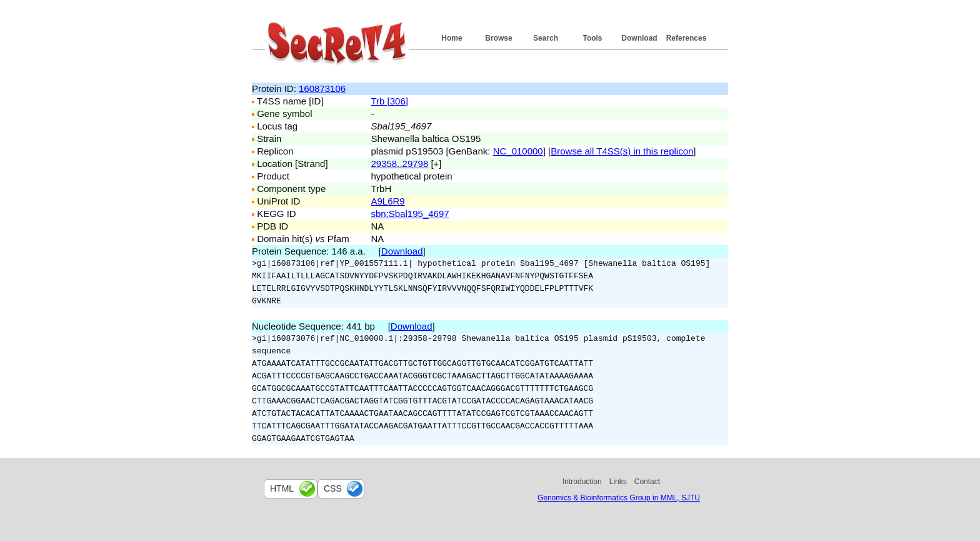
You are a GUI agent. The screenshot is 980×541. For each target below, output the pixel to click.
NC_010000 (518, 151)
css (333, 488)
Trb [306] (390, 101)
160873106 (322, 88)
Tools (592, 38)
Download (639, 38)
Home (452, 38)
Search (546, 38)
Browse (498, 38)
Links (618, 482)
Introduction (582, 482)
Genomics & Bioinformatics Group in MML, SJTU (619, 498)
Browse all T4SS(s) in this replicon (622, 151)
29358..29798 (400, 164)
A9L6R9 (388, 201)
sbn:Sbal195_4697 (410, 214)
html (282, 488)
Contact (647, 482)
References (687, 38)
